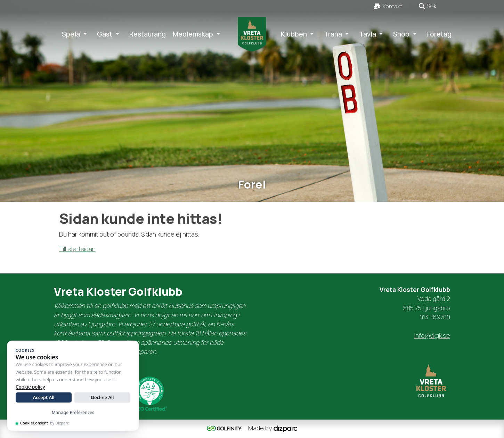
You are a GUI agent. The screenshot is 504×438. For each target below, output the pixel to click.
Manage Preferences (73, 412)
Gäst (105, 34)
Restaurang (148, 34)
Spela (71, 34)
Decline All (103, 397)
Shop (401, 34)
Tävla (368, 34)
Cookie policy (30, 387)
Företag (439, 34)
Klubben (294, 34)
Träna (333, 34)
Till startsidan (77, 249)
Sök (428, 6)
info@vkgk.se (432, 335)
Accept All (44, 397)
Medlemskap (193, 34)
